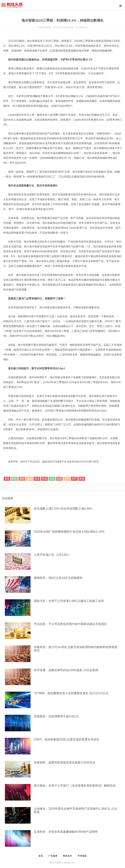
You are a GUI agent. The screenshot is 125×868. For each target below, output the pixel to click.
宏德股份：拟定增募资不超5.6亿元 (56, 716)
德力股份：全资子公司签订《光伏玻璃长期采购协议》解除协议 (75, 786)
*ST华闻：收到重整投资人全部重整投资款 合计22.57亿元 (71, 693)
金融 (29, 479)
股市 (22, 479)
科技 (44, 479)
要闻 (14, 479)
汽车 (52, 479)
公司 (67, 479)
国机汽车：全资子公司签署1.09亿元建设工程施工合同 (69, 601)
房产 (74, 479)
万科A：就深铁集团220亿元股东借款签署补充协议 (66, 739)
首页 (7, 479)
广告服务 (53, 856)
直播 (82, 479)
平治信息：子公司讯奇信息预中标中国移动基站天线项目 (70, 624)
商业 (37, 479)
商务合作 (67, 856)
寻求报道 (82, 856)
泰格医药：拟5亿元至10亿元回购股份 (58, 578)
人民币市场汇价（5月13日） (52, 555)
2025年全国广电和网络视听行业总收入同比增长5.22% (69, 532)
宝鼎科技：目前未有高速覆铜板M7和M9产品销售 (66, 832)
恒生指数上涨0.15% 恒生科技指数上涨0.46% (63, 509)
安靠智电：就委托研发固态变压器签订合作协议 (65, 763)
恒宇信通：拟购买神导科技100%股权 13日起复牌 (66, 670)
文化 (59, 479)
